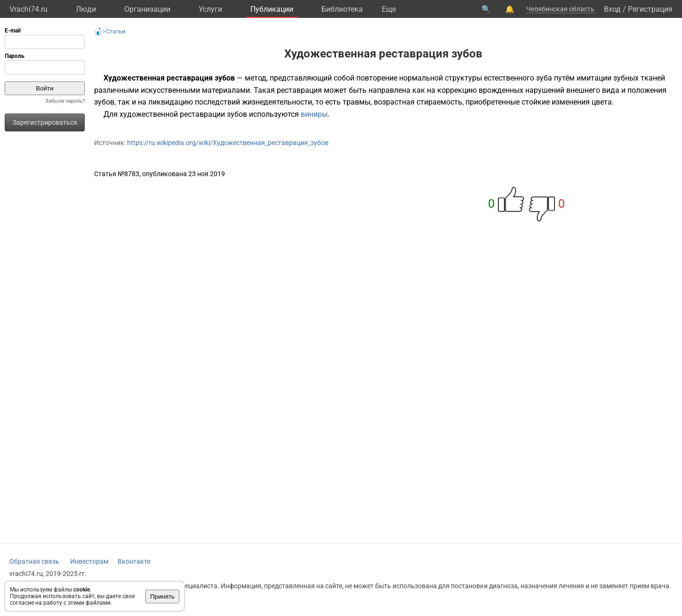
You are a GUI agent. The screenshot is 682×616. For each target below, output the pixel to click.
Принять (162, 596)
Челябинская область (560, 9)
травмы (357, 102)
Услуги (210, 9)
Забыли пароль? (65, 101)
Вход (612, 9)
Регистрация (650, 9)
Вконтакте (134, 561)
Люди (86, 9)
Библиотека (342, 9)
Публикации (272, 9)
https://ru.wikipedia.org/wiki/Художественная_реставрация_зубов (228, 143)
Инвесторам (89, 561)
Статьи (116, 32)
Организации (147, 9)
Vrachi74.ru (28, 9)
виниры (314, 114)
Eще (389, 9)
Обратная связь (34, 561)
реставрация (299, 90)
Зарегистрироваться (45, 122)
